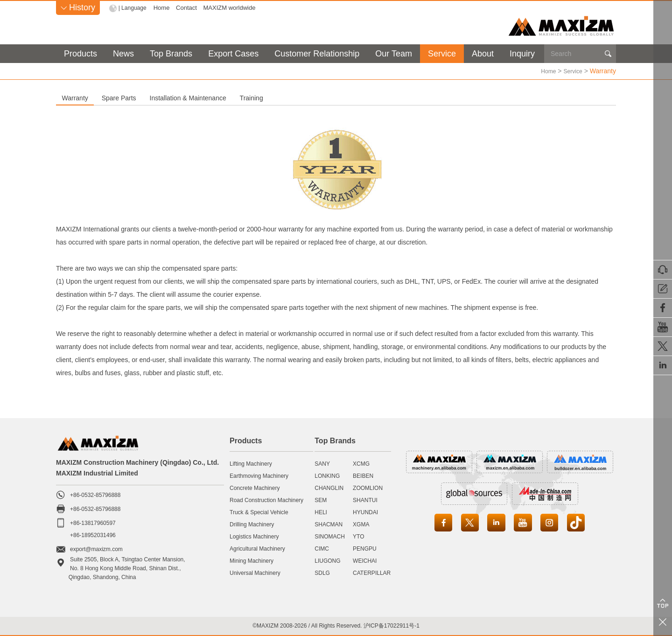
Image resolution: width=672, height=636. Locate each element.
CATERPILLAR (372, 573)
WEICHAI (365, 560)
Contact (189, 8)
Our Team (394, 54)
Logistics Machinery (254, 536)
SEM (321, 500)
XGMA (361, 524)
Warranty (97, 98)
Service (442, 54)
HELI (321, 512)
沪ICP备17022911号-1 (392, 625)
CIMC (322, 548)
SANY (322, 463)
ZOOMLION (368, 488)
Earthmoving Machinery (259, 475)
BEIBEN (363, 475)
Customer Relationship (317, 54)
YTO (358, 536)
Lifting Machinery (251, 463)
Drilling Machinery (252, 524)
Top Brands (171, 54)
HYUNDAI (365, 512)
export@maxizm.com (96, 549)
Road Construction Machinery (266, 500)
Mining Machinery (252, 560)
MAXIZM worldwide (231, 8)
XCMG (361, 463)
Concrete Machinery (255, 488)
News (123, 54)
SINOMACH (330, 536)
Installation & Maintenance (299, 98)
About (483, 54)
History (78, 7)
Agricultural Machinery (257, 548)
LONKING (327, 475)
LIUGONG (327, 560)
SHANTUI (365, 500)
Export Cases (233, 54)
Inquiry (522, 54)
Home (164, 8)
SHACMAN (329, 524)
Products (80, 54)
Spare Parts (185, 98)
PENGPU (365, 548)
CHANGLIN (329, 488)
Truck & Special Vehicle (259, 512)
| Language (134, 8)
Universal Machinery (255, 573)
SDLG (322, 573)
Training (406, 98)
